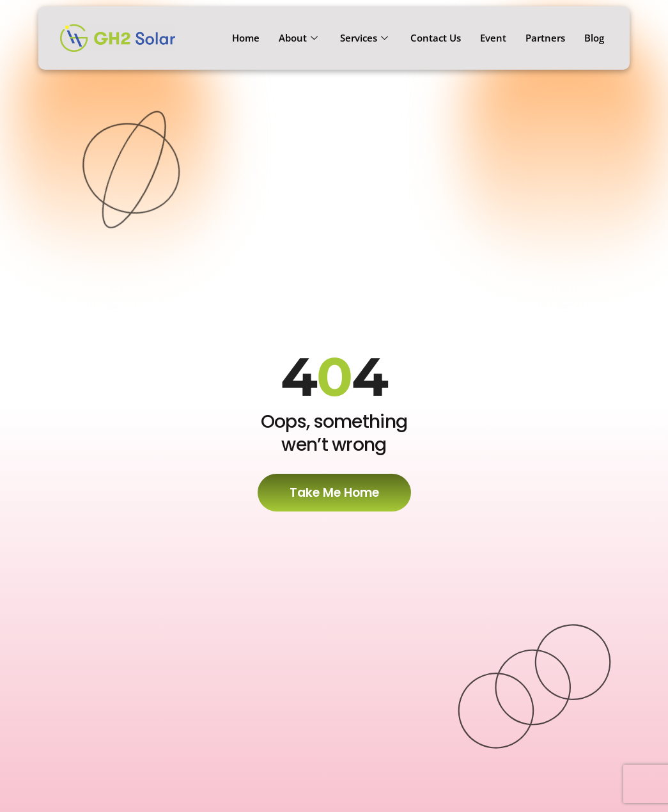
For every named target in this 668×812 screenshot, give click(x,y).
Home (246, 38)
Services (366, 38)
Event (493, 38)
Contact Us (436, 38)
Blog (594, 38)
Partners (545, 38)
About (300, 38)
